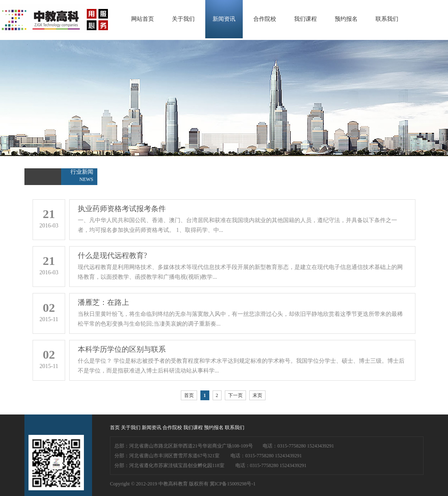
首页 (189, 395)
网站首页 (143, 19)
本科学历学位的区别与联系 (122, 349)
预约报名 (346, 19)
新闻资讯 (224, 19)
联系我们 (387, 19)
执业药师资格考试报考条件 (122, 209)
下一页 (235, 395)
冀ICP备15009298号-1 (233, 484)
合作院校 (265, 19)
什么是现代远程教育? (112, 256)
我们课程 (305, 19)
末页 (257, 395)
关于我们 (183, 19)
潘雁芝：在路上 (103, 302)
